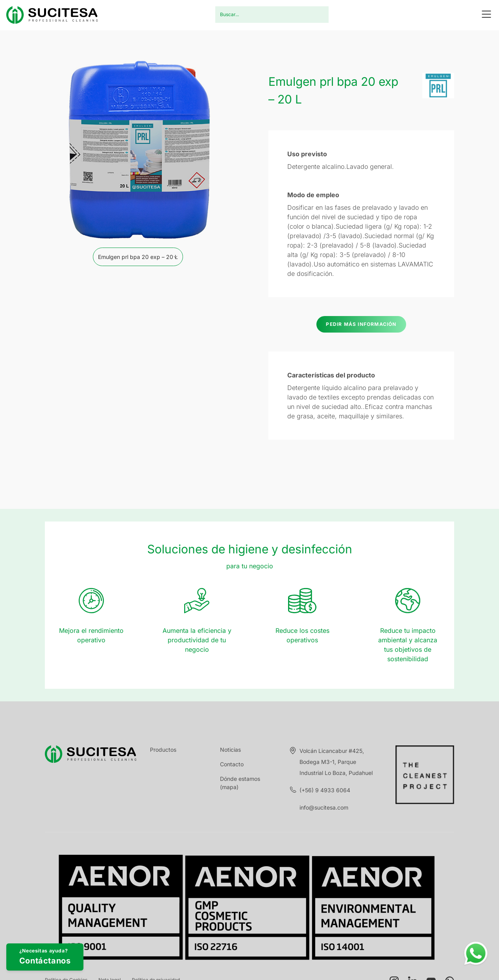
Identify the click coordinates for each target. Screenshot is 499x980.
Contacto (232, 764)
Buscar (318, 15)
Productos (163, 750)
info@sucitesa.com (324, 807)
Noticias (230, 750)
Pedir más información (361, 324)
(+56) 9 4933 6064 (325, 790)
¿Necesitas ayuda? (72, 949)
